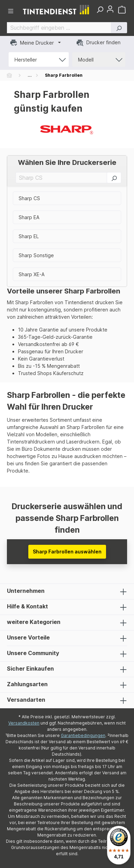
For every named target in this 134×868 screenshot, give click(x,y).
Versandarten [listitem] (67, 700)
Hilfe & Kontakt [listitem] (67, 607)
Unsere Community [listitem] (67, 654)
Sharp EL (29, 236)
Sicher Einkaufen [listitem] (67, 669)
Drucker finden (98, 43)
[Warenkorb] (123, 10)
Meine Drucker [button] (32, 43)
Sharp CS (29, 198)
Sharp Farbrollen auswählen (67, 552)
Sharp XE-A (32, 274)
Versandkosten (24, 723)
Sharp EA (29, 217)
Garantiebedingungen (83, 735)
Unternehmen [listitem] (67, 591)
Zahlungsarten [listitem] (67, 685)
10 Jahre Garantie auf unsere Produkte (63, 330)
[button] (119, 28)
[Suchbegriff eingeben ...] (59, 28)
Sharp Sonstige (36, 255)
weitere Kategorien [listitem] (67, 623)
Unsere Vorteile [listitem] (67, 638)
